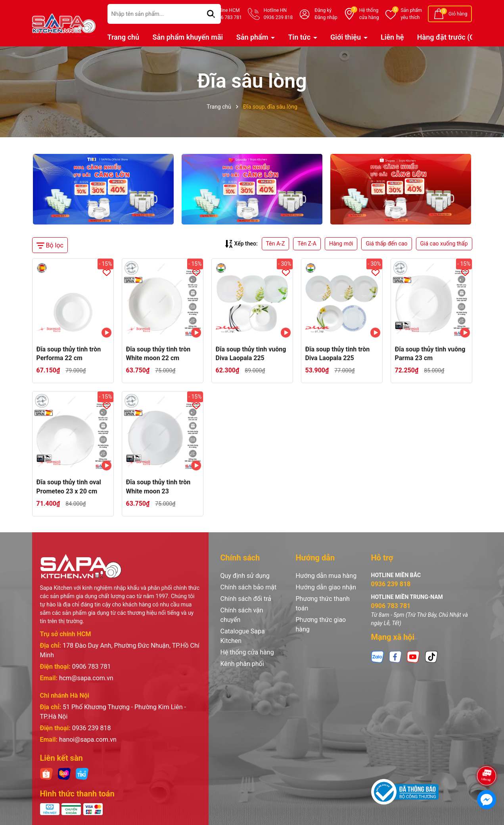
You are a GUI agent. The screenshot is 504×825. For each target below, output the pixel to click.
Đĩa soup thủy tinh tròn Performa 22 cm (69, 354)
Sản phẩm (411, 14)
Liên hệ (392, 37)
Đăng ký (323, 10)
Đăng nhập (326, 17)
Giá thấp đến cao (386, 244)
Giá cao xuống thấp (444, 244)
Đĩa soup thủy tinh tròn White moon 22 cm (158, 354)
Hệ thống (369, 14)
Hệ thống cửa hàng (247, 652)
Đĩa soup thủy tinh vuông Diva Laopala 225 (251, 354)
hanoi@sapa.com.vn (88, 740)
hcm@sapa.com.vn (86, 678)
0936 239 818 (92, 728)
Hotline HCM (227, 14)
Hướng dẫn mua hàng (326, 576)
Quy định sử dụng (245, 576)
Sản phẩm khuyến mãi (188, 37)
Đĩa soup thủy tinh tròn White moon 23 (158, 486)
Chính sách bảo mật (249, 587)
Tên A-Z (276, 244)
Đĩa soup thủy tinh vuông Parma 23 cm (430, 354)
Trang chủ (124, 37)
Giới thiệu (347, 37)
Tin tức (300, 37)
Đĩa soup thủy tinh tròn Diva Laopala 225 (338, 354)
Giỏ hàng (458, 14)
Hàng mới (341, 244)
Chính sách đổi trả (246, 599)
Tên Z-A (307, 244)
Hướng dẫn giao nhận (326, 587)
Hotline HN (278, 14)
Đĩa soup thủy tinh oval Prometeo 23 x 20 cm (69, 486)
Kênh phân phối (242, 664)
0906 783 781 (92, 667)
